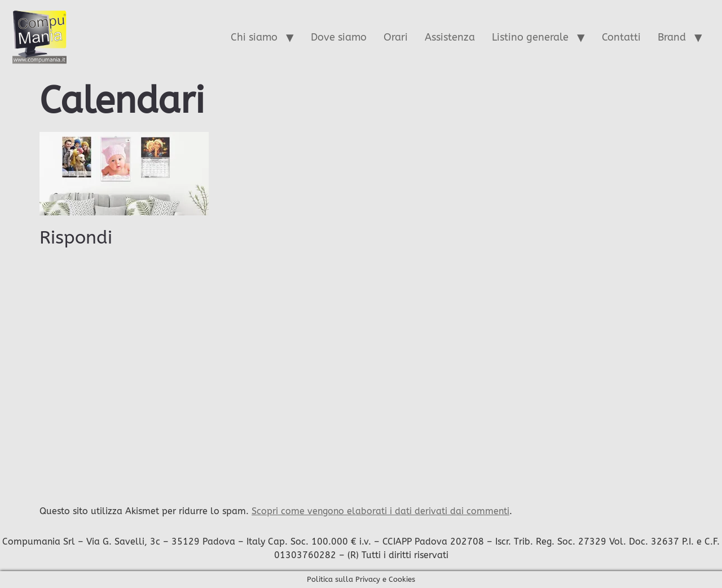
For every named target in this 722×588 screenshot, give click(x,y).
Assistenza (450, 37)
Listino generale (530, 37)
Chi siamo (254, 37)
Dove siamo (339, 37)
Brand (672, 37)
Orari (396, 37)
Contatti (621, 37)
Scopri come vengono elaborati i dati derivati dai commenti (380, 511)
